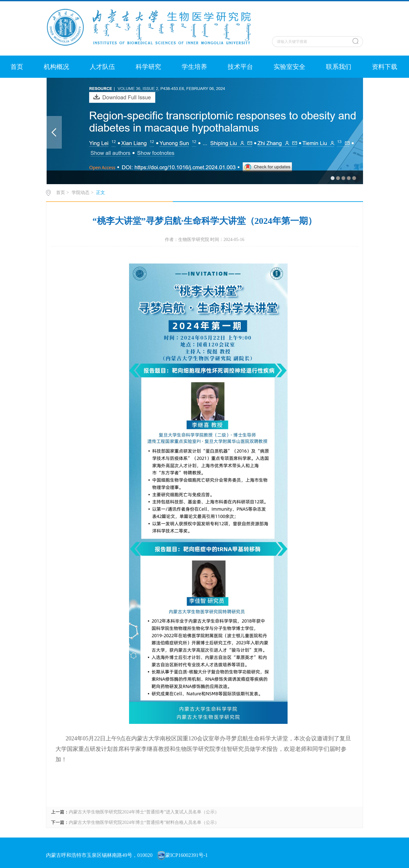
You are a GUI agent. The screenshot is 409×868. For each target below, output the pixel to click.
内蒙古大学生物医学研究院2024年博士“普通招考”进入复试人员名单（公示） (144, 812)
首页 (17, 67)
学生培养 (194, 67)
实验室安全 (289, 67)
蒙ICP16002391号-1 (186, 855)
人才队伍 (102, 67)
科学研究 (148, 67)
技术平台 (240, 67)
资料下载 (385, 67)
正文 (101, 193)
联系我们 (339, 67)
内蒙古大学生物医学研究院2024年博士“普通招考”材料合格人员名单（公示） (144, 822)
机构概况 (56, 67)
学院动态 (81, 193)
